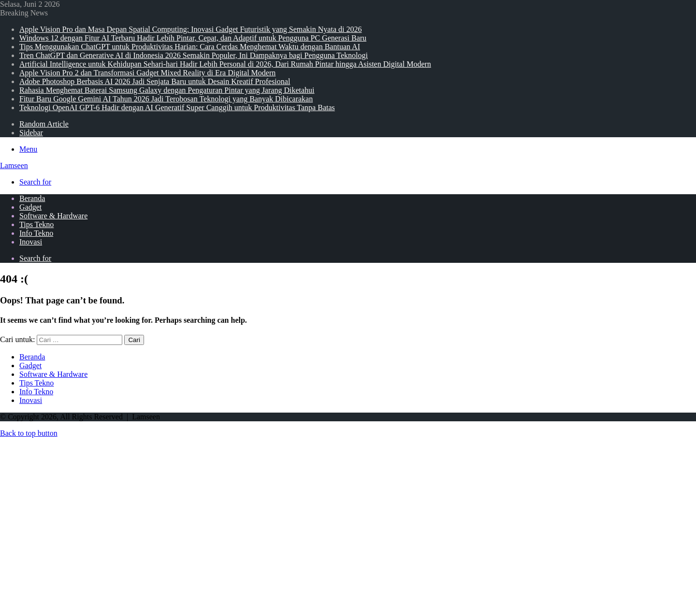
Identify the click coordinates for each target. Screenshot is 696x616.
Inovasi (31, 242)
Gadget (30, 207)
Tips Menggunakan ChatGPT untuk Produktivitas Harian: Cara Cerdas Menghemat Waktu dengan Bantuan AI (190, 47)
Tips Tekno (36, 224)
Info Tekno (36, 233)
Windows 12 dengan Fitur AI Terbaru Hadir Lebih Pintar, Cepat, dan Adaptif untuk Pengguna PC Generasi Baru (193, 38)
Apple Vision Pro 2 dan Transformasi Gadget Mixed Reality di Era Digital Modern (147, 73)
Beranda (32, 198)
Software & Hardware (53, 216)
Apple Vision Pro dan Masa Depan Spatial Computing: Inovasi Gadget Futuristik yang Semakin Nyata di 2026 (190, 29)
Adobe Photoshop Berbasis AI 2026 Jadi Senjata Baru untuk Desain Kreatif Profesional (155, 81)
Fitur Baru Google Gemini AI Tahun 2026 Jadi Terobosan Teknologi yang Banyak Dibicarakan (166, 99)
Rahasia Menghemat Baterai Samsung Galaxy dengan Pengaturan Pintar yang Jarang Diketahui (167, 90)
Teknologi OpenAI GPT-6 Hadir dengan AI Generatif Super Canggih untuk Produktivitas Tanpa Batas (177, 107)
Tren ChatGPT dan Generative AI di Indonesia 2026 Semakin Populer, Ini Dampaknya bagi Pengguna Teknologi (194, 55)
